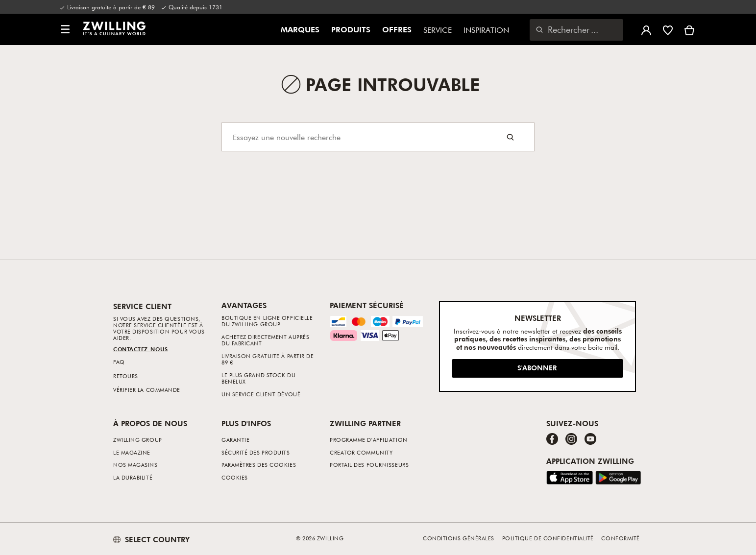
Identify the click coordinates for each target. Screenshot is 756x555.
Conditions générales (459, 538)
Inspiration (486, 30)
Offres (397, 30)
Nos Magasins (135, 465)
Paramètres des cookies (259, 465)
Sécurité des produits (256, 452)
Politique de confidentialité (548, 538)
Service (438, 30)
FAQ (119, 362)
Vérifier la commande (147, 390)
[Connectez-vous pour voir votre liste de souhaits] (668, 29)
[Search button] (510, 137)
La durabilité (133, 477)
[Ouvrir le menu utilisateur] (646, 29)
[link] (114, 28)
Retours (126, 376)
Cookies (235, 477)
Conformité (621, 538)
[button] (65, 30)
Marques (300, 30)
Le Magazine (132, 452)
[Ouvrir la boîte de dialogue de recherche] (576, 30)
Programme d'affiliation (369, 440)
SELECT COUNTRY (151, 539)
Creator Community (361, 452)
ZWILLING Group (138, 440)
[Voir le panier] (689, 29)
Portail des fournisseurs (369, 465)
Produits (351, 30)
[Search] (378, 137)
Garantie (235, 440)
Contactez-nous (141, 349)
